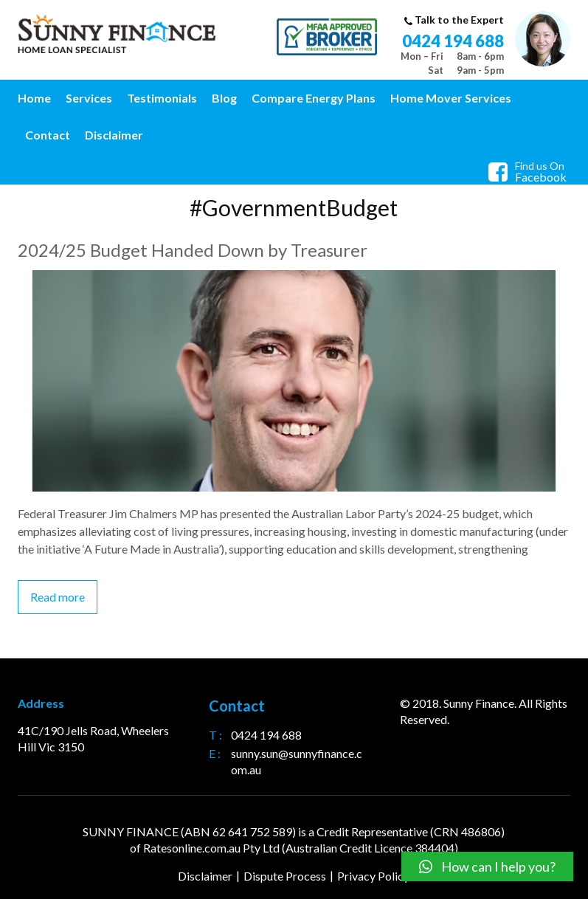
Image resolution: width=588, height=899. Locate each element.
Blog (224, 98)
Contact (48, 135)
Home (34, 98)
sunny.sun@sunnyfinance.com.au (297, 761)
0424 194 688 (453, 41)
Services (89, 98)
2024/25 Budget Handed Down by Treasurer (193, 250)
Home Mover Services (451, 98)
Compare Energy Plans (314, 98)
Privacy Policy (373, 876)
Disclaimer (114, 135)
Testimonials (162, 98)
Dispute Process (285, 876)
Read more (58, 597)
